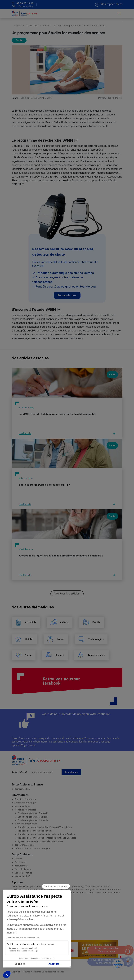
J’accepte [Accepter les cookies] (32, 964)
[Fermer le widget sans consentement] (56, 888)
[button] (7, 975)
